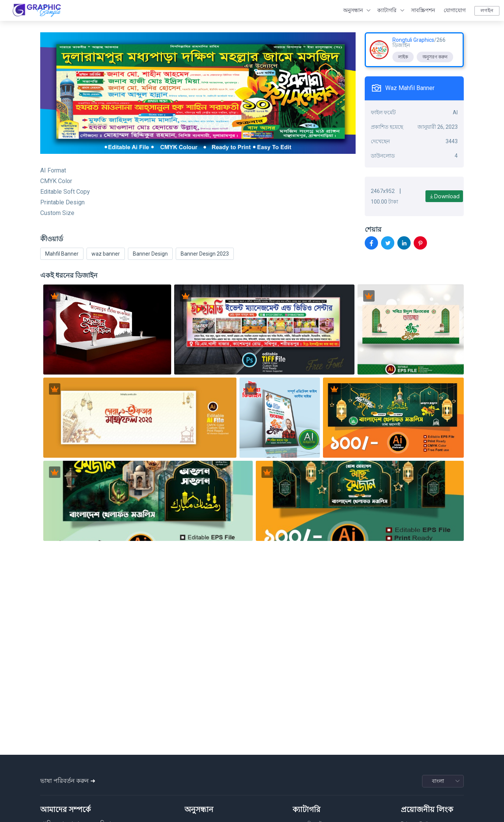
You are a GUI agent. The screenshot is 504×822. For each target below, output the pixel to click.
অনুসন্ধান (353, 10)
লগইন (487, 10)
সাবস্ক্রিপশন (423, 10)
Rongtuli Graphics (413, 40)
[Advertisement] (252, 695)
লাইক (403, 57)
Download (444, 196)
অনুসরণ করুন (435, 57)
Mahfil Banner (62, 254)
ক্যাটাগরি (387, 10)
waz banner (106, 254)
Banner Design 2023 (205, 254)
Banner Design (150, 254)
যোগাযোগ (455, 10)
